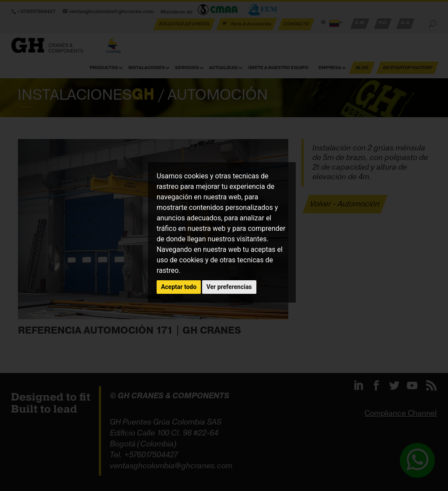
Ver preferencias (229, 287)
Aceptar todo (179, 287)
